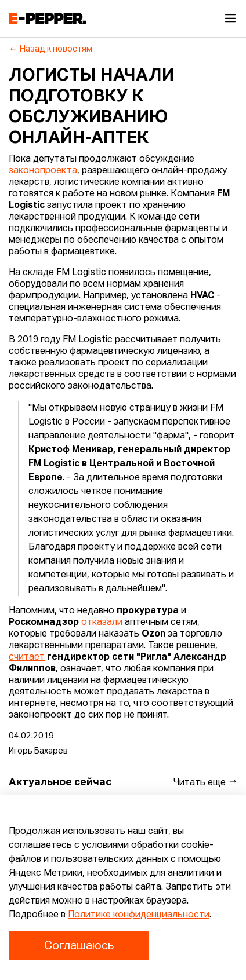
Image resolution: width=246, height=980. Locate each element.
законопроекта (43, 171)
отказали (102, 623)
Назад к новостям (51, 49)
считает (27, 657)
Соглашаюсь (79, 946)
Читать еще (205, 782)
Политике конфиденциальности (139, 915)
